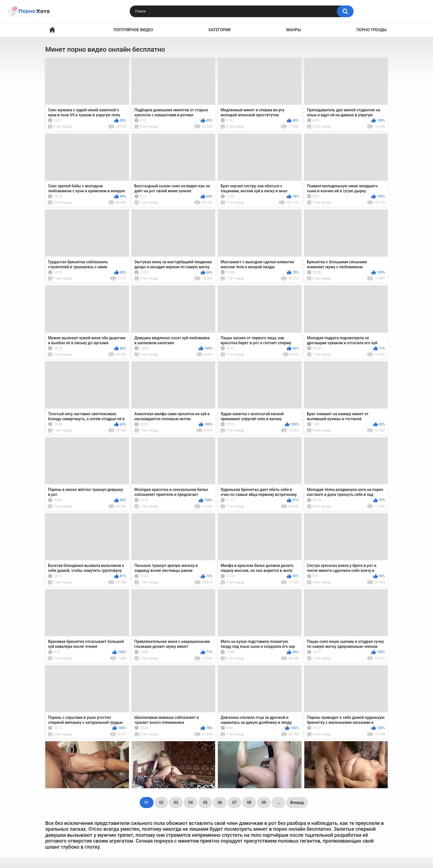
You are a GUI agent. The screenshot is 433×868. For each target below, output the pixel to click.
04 (191, 803)
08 (249, 803)
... (278, 803)
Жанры (294, 30)
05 (205, 803)
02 (161, 803)
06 (220, 803)
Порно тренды (372, 30)
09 (264, 803)
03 (176, 803)
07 (234, 803)
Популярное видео (133, 30)
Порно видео (52, 30)
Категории (220, 30)
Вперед (297, 803)
